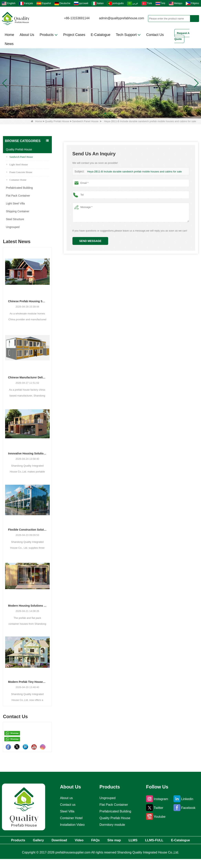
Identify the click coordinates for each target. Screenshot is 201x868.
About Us (27, 35)
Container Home (16, 180)
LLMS (157, 841)
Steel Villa (66, 811)
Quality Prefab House (57, 121)
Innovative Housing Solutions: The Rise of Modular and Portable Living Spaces (27, 453)
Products (49, 35)
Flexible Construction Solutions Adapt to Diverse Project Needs (27, 530)
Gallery (41, 841)
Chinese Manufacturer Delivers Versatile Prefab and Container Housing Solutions (27, 377)
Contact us (67, 805)
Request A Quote (182, 36)
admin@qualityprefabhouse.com (122, 18)
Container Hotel (71, 818)
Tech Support (128, 35)
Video (90, 841)
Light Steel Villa (15, 203)
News (9, 44)
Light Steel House (17, 164)
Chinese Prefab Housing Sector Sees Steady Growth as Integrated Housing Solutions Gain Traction (27, 301)
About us (65, 798)
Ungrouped (13, 227)
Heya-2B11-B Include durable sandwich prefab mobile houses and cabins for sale (133, 172)
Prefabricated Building (19, 188)
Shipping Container (18, 211)
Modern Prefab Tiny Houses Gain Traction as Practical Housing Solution (27, 682)
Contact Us (155, 35)
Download (66, 841)
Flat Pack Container (18, 196)
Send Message (90, 241)
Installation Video (72, 825)
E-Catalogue (100, 35)
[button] (96, 114)
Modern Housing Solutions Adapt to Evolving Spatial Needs (27, 606)
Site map (134, 841)
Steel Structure (15, 219)
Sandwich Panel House (85, 121)
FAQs (111, 841)
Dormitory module (112, 825)
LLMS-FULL (182, 841)
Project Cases (74, 35)
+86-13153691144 (77, 18)
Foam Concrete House (19, 172)
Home (9, 35)
